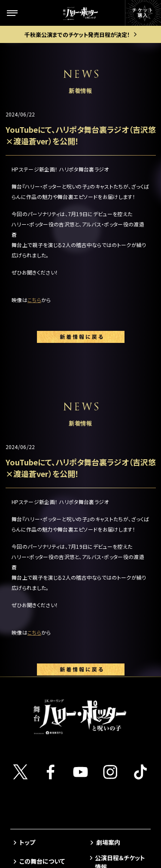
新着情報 (31, 618)
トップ (27, 541)
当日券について (116, 606)
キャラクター (36, 599)
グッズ (28, 703)
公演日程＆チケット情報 (120, 561)
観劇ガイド (33, 719)
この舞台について (42, 561)
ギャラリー (33, 686)
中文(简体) (111, 705)
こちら (34, 300)
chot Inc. (107, 850)
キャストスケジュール (44, 665)
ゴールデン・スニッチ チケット (121, 586)
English (107, 690)
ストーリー (33, 580)
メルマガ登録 (113, 674)
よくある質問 (113, 659)
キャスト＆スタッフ (43, 643)
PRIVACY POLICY (81, 834)
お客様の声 (111, 643)
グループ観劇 (114, 621)
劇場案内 (108, 541)
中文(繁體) (111, 721)
